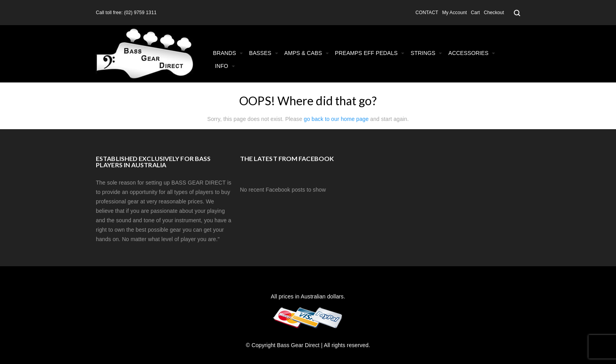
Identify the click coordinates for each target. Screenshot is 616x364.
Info (225, 66)
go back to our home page (336, 119)
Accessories (472, 53)
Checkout (494, 13)
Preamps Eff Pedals (370, 53)
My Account (454, 13)
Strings (426, 53)
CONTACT (427, 13)
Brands (228, 53)
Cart (475, 13)
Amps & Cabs (307, 53)
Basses (264, 53)
